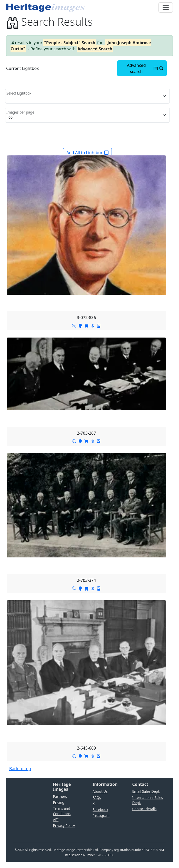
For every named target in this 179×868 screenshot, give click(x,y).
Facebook (100, 810)
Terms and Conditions (62, 811)
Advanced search (145, 68)
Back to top (20, 769)
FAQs (97, 797)
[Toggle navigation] (166, 7)
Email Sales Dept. (146, 791)
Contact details (145, 809)
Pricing (59, 802)
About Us (100, 791)
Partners (60, 796)
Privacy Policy (64, 825)
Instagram (101, 815)
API (56, 820)
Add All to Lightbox (87, 153)
